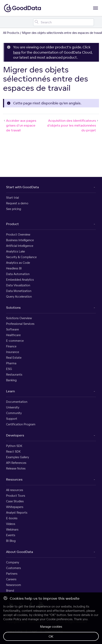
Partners (12, 574)
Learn (10, 391)
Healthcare (13, 335)
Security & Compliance (21, 257)
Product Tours (16, 496)
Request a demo (17, 203)
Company (13, 562)
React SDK (13, 451)
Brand (10, 591)
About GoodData (20, 552)
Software (12, 329)
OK (51, 636)
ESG (9, 369)
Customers (13, 568)
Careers (11, 579)
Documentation (17, 402)
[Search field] (64, 22)
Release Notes (16, 468)
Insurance (13, 352)
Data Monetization (19, 291)
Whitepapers (15, 507)
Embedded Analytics (20, 280)
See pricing (14, 209)
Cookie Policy (12, 619)
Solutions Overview (19, 318)
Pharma (11, 363)
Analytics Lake (15, 251)
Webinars (12, 529)
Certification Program (21, 424)
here (17, 52)
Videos (11, 524)
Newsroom (14, 585)
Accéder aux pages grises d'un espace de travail (20, 125)
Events (11, 535)
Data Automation (18, 274)
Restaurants (14, 374)
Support (12, 419)
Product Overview (18, 234)
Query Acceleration (19, 297)
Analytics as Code (18, 263)
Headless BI (14, 268)
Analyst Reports (17, 513)
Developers (15, 435)
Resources (14, 479)
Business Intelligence (20, 240)
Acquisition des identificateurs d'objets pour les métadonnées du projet (73, 125)
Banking (11, 380)
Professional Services (20, 324)
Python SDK (14, 446)
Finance (11, 346)
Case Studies (15, 501)
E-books (12, 518)
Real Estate (14, 358)
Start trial (12, 198)
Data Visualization (18, 285)
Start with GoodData (22, 187)
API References (16, 463)
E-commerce (15, 341)
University (13, 407)
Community (14, 413)
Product (12, 224)
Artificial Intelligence (20, 246)
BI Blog (11, 541)
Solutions (13, 307)
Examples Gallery (18, 457)
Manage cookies (51, 627)
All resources (15, 490)
